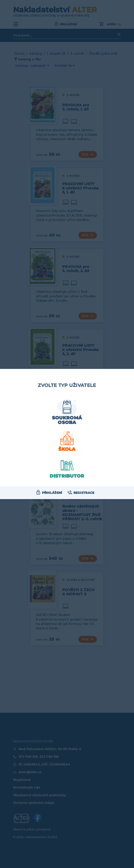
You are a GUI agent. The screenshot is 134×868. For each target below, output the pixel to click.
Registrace (84, 493)
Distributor (67, 476)
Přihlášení (52, 493)
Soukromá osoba (67, 420)
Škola (67, 449)
